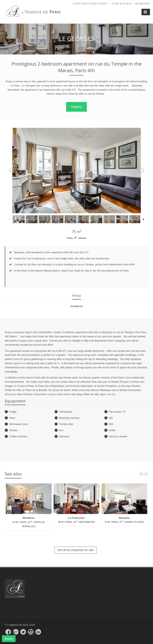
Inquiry (76, 107)
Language (144, 4)
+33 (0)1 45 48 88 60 (121, 4)
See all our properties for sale (76, 550)
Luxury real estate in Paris (90, 4)
